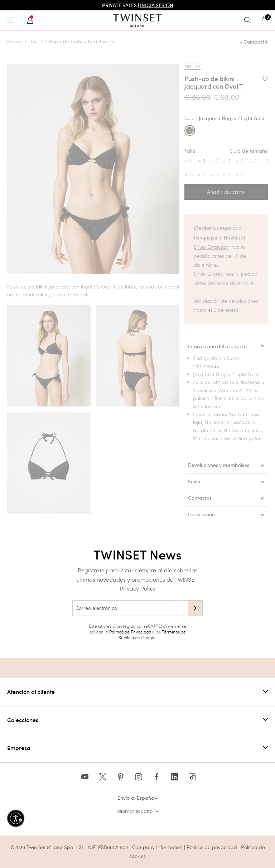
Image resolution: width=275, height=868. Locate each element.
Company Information (157, 847)
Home (14, 41)
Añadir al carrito (226, 192)
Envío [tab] (194, 482)
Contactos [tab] (200, 498)
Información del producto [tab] (217, 346)
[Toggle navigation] (12, 20)
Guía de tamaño (249, 151)
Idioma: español (137, 811)
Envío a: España (138, 798)
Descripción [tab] (201, 514)
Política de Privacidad (130, 632)
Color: (225, 118)
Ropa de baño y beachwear (82, 41)
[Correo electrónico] (130, 608)
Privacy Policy (138, 588)
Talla (226, 151)
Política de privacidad (213, 847)
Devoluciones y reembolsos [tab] (219, 465)
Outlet (35, 41)
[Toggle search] (249, 20)
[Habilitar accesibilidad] (16, 818)
